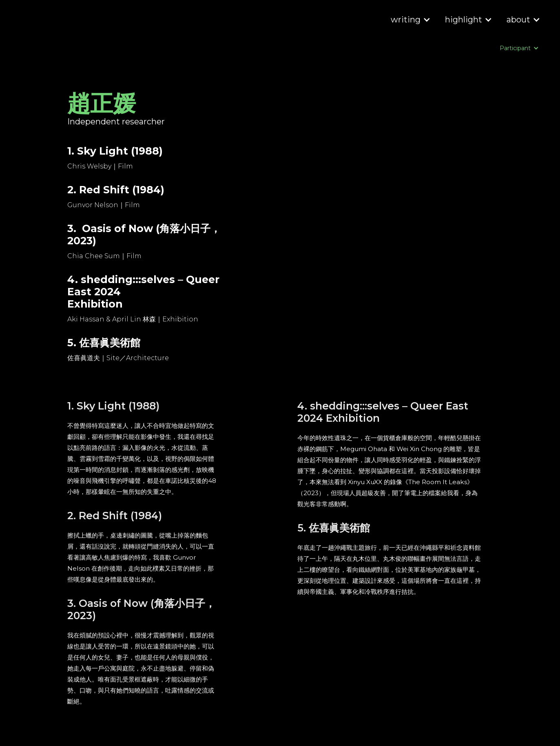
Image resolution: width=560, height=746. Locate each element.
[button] (410, 21)
